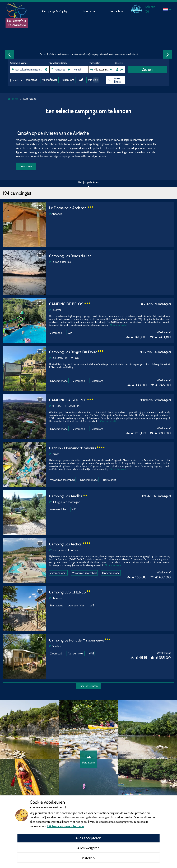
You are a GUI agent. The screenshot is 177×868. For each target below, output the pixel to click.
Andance (55, 214)
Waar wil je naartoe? (19, 63)
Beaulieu (55, 646)
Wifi (81, 80)
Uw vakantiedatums (58, 63)
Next (167, 54)
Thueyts (55, 310)
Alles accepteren (88, 838)
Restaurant (68, 80)
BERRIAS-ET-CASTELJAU (65, 406)
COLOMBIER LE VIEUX (64, 358)
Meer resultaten (89, 686)
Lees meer (26, 166)
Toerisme (89, 11)
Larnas (54, 454)
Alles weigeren (88, 848)
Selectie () (150, 9)
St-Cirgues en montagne (65, 502)
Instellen (88, 858)
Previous (10, 54)
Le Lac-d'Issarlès (60, 262)
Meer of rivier (49, 80)
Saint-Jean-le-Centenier (64, 550)
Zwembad (32, 80)
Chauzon (56, 598)
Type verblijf (94, 63)
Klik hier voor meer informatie (65, 826)
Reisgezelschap (120, 63)
